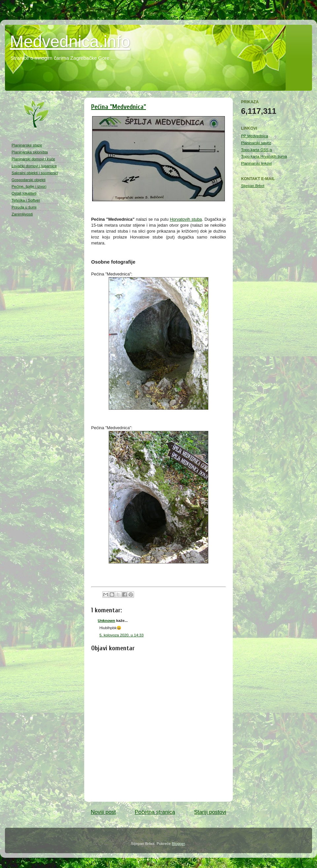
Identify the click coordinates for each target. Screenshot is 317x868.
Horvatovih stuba (186, 219)
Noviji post (103, 812)
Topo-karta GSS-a (257, 150)
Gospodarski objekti (29, 180)
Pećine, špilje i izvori (29, 186)
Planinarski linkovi (256, 163)
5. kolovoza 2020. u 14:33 (122, 635)
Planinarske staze (27, 145)
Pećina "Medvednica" (119, 107)
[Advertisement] (38, 326)
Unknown (106, 620)
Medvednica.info (70, 42)
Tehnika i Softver (26, 200)
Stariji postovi (210, 812)
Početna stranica (155, 812)
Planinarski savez (256, 143)
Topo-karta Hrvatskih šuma (264, 156)
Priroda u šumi (24, 207)
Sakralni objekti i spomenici (35, 173)
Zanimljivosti (22, 214)
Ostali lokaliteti (24, 193)
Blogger (178, 843)
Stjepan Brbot (253, 186)
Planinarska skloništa (30, 152)
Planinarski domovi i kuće (33, 159)
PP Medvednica (255, 136)
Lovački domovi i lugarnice (34, 166)
